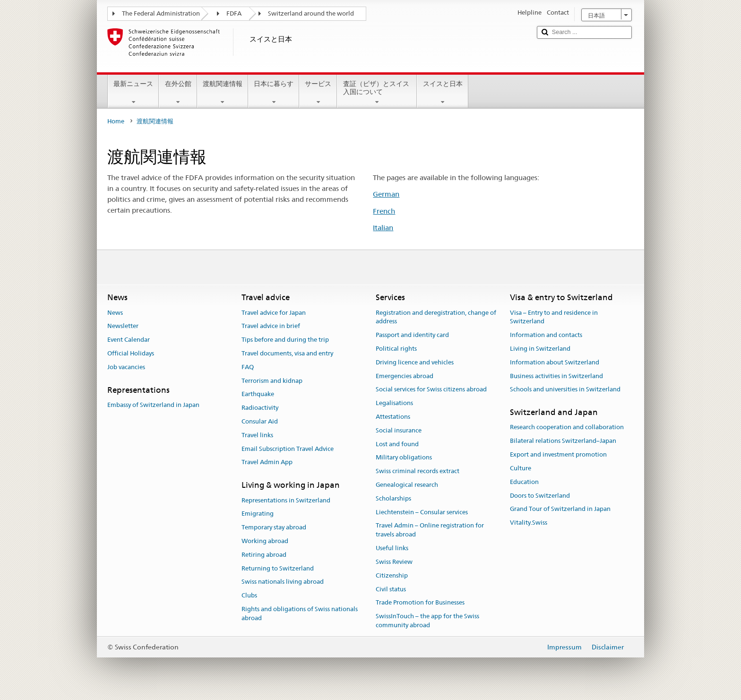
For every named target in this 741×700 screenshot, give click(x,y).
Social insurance (399, 430)
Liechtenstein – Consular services (422, 512)
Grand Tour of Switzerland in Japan (560, 509)
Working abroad (265, 541)
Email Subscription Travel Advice (288, 449)
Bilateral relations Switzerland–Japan (563, 441)
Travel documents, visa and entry (287, 353)
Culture (521, 468)
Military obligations (404, 458)
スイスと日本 (442, 93)
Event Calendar (129, 340)
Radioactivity (260, 408)
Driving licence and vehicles (415, 362)
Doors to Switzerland (540, 496)
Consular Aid (260, 421)
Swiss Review (394, 562)
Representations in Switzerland (286, 500)
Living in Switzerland (540, 349)
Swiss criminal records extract (418, 471)
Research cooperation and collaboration (567, 428)
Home (116, 121)
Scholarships (393, 498)
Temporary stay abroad (274, 527)
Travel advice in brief (271, 326)
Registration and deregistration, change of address (436, 317)
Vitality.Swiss (529, 523)
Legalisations (394, 403)
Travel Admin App (267, 462)
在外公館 (178, 93)
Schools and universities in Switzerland (565, 390)
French (384, 211)
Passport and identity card (412, 335)
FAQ (248, 367)
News (115, 313)
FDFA (234, 13)
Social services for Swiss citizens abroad (431, 390)
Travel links (257, 435)
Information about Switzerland (555, 362)
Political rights (396, 349)
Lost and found (397, 444)
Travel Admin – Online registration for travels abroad (430, 530)
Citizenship (392, 575)
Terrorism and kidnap (272, 381)
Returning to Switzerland (278, 568)
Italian (383, 228)
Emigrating (258, 514)
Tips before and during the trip (285, 340)
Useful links (392, 548)
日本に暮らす (274, 93)
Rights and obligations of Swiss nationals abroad (300, 614)
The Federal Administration (161, 13)
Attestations (393, 417)
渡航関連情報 (223, 93)
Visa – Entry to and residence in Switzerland (554, 317)
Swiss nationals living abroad (283, 582)
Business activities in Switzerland (556, 376)
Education (524, 482)
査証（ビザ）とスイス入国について (377, 93)
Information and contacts (546, 335)
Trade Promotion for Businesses (420, 603)
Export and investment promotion (558, 454)
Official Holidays (131, 353)
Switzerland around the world (311, 13)
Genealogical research (407, 485)
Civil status (391, 589)
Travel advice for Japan (274, 313)
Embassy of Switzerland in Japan (153, 405)
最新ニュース (133, 93)
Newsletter (123, 326)
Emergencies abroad (405, 376)
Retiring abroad (264, 555)
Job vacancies (126, 367)
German (386, 194)
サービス (318, 93)
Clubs (249, 595)
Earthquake (258, 394)
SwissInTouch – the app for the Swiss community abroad (427, 621)
